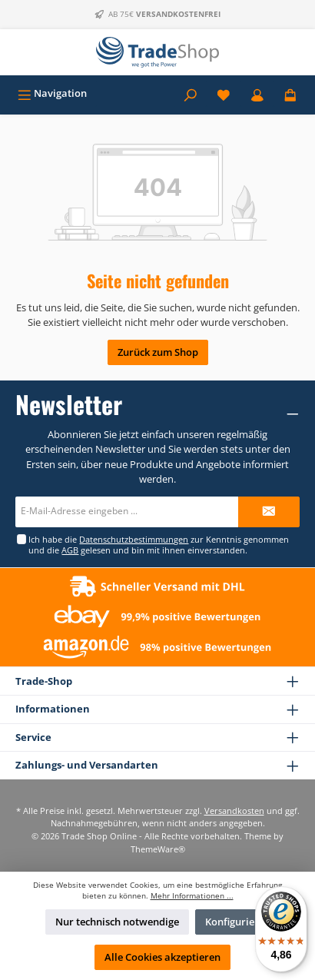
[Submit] (269, 512)
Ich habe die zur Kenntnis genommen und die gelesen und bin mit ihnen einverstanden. (159, 544)
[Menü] (52, 93)
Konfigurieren (238, 922)
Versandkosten (234, 811)
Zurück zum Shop (158, 352)
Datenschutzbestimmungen (134, 539)
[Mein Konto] (257, 93)
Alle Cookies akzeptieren (162, 957)
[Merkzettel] (224, 93)
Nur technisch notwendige (117, 922)
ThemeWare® (158, 849)
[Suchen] (191, 93)
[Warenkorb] (290, 93)
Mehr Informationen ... (192, 896)
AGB (70, 550)
